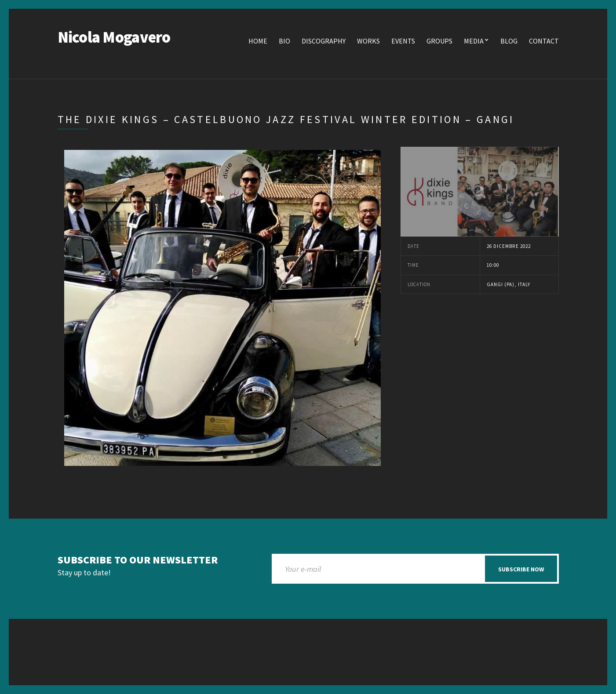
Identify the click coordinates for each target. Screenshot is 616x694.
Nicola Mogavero (114, 37)
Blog (509, 41)
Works (368, 41)
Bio (284, 41)
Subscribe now (521, 569)
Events (403, 41)
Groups (439, 41)
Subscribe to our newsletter (138, 560)
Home (258, 41)
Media (474, 41)
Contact (544, 41)
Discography (324, 41)
